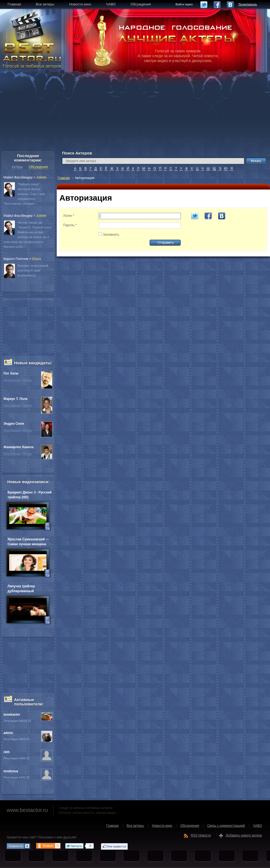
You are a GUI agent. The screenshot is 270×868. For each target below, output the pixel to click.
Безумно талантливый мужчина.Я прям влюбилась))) (33, 270)
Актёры (17, 167)
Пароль (70, 225)
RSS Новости (201, 835)
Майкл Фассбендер (18, 177)
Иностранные (12, 380)
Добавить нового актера (244, 835)
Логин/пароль (248, 4)
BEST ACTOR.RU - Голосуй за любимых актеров (32, 55)
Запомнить (111, 235)
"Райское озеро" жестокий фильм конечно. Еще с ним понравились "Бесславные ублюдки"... (24, 194)
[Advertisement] (135, 113)
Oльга (36, 259)
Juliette (41, 177)
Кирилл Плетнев (16, 259)
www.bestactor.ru (27, 810)
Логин (69, 216)
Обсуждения (38, 167)
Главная (64, 178)
